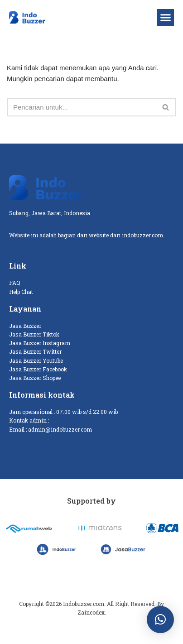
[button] (166, 18)
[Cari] (81, 107)
